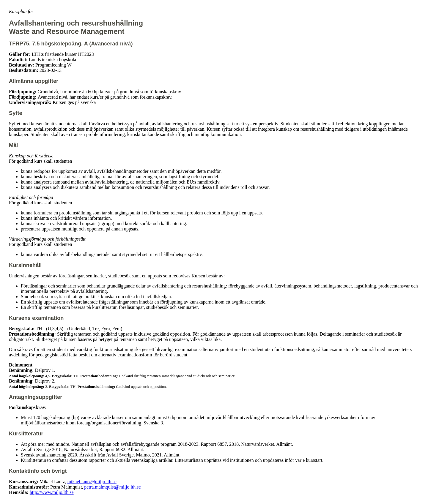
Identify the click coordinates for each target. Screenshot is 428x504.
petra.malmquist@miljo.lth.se (112, 487)
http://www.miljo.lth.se (52, 492)
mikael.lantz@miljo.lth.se (92, 482)
